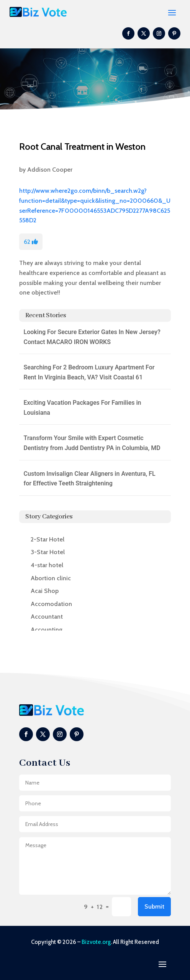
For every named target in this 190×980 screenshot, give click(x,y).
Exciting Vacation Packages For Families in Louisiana (83, 408)
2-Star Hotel (47, 539)
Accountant (47, 617)
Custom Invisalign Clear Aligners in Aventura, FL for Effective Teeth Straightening (90, 479)
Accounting (47, 630)
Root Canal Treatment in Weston (82, 147)
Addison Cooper (50, 170)
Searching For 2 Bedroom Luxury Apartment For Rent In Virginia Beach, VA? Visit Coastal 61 (89, 372)
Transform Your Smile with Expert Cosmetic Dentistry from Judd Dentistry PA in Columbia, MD (92, 443)
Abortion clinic (51, 578)
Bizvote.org (96, 942)
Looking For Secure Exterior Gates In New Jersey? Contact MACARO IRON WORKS (92, 337)
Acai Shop (45, 591)
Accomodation (51, 604)
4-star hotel (47, 565)
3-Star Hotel (48, 552)
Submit (154, 906)
